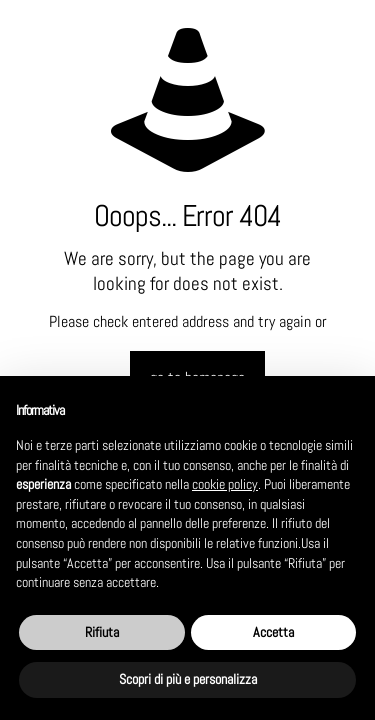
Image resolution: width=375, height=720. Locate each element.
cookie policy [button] (225, 484)
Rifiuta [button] (102, 632)
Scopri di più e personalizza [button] (188, 679)
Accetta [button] (273, 632)
